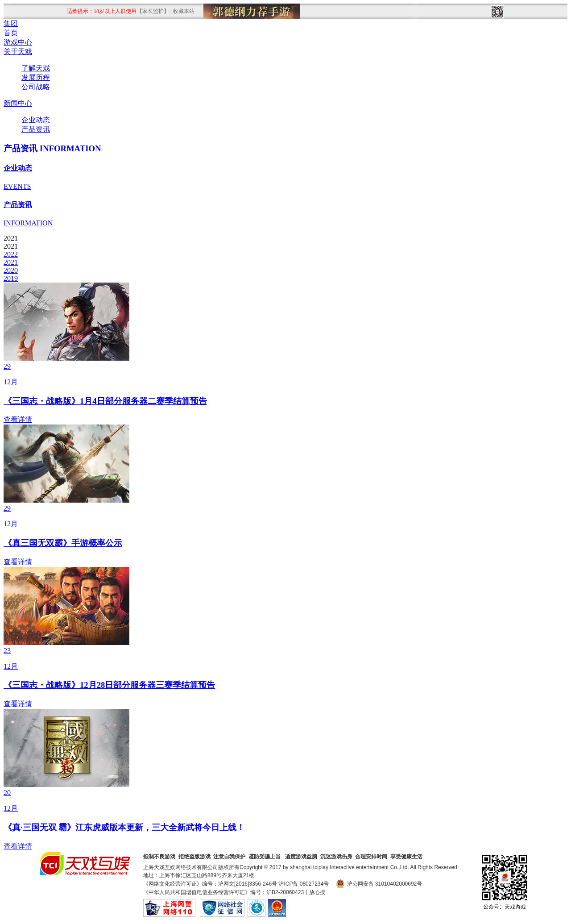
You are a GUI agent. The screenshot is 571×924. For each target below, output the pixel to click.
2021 (11, 262)
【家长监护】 (153, 11)
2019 (11, 278)
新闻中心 (18, 103)
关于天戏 (18, 52)
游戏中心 (18, 42)
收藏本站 (184, 11)
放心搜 (317, 892)
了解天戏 (36, 68)
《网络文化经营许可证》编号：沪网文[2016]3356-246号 (210, 884)
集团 (11, 23)
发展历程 (36, 77)
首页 (11, 33)
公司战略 (36, 87)
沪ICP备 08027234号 (304, 884)
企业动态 (36, 120)
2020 (11, 270)
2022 (11, 254)
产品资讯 (36, 129)
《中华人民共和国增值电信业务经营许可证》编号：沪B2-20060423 (223, 892)
